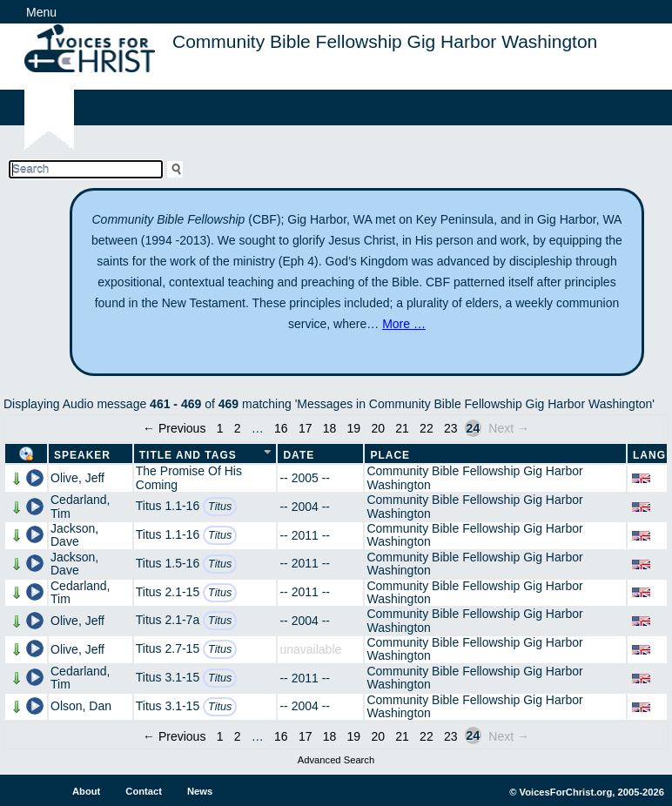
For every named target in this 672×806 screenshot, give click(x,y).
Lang (649, 455)
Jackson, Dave (74, 535)
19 (354, 428)
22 (427, 428)
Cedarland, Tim (81, 506)
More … (404, 324)
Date (299, 455)
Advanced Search (336, 760)
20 (378, 428)
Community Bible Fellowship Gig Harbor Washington (474, 477)
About (86, 791)
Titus (220, 507)
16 (281, 428)
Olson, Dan (81, 706)
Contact (144, 791)
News (200, 791)
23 (451, 428)
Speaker (82, 455)
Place (390, 455)
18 (330, 428)
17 (306, 428)
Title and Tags (188, 455)
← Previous (174, 428)
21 (402, 428)
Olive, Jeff (77, 478)
